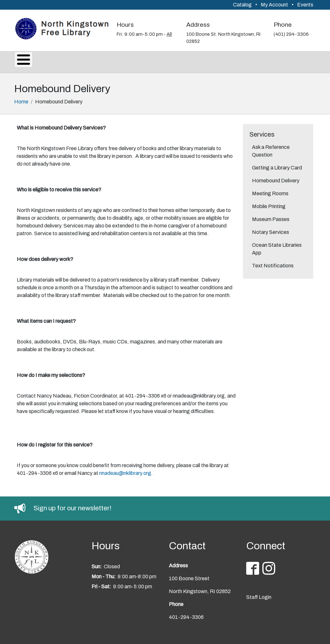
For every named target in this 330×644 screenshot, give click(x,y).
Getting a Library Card (277, 166)
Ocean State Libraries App (277, 247)
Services (67, 61)
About (30, 61)
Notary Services (271, 230)
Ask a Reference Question (271, 149)
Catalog (242, 5)
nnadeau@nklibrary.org (125, 471)
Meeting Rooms (270, 192)
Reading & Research (158, 61)
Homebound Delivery (276, 179)
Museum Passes (271, 217)
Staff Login (259, 596)
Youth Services (223, 61)
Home (21, 100)
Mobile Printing (269, 204)
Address (198, 25)
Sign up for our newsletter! (73, 506)
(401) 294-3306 (291, 34)
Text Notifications (273, 264)
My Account (274, 5)
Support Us (275, 61)
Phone (283, 25)
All (169, 34)
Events (305, 5)
